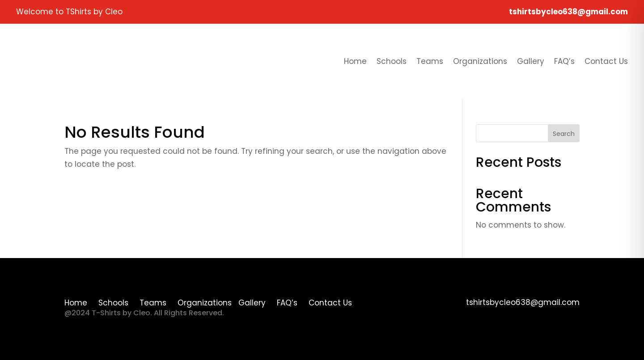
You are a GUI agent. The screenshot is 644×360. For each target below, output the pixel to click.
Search (564, 134)
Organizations (480, 61)
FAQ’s (564, 61)
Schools (392, 61)
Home (355, 61)
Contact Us (606, 61)
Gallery (531, 61)
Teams (430, 61)
